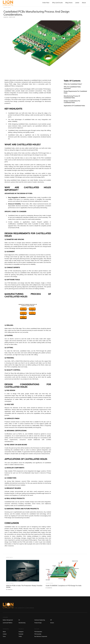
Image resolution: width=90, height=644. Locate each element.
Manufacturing (10, 583)
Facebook (21, 634)
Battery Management (8, 620)
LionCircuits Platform (8, 623)
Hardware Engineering (40, 620)
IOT (51, 620)
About (4, 632)
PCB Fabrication (38, 632)
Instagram (21, 632)
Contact (5, 634)
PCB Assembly (38, 634)
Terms (4, 636)
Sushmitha (6, 17)
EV (19, 620)
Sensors (52, 623)
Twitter (20, 636)
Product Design (38, 623)
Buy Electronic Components (41, 636)
